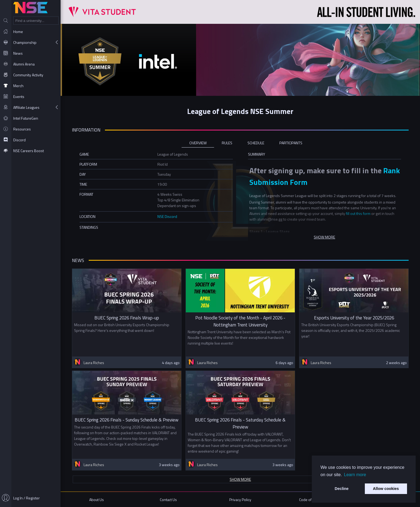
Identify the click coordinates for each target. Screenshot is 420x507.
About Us (97, 500)
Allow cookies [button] (386, 489)
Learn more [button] (355, 475)
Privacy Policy (240, 500)
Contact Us (168, 500)
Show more (240, 479)
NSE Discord (167, 216)
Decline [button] (342, 489)
